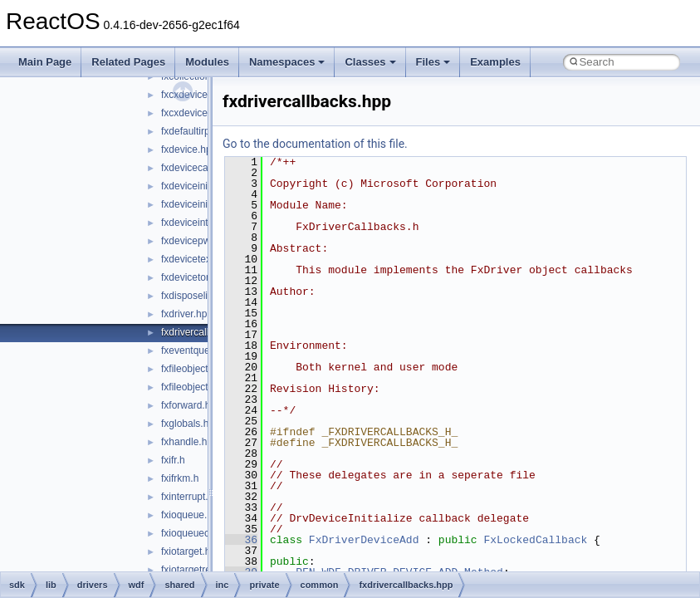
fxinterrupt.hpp (193, 497)
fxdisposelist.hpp (198, 296)
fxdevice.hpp (189, 149)
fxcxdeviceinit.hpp (201, 113)
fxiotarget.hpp (191, 551)
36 (241, 540)
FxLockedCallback (535, 540)
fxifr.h (173, 460)
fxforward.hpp (191, 405)
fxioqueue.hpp (192, 515)
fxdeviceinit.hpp (196, 186)
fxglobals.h (185, 424)
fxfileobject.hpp (194, 369)
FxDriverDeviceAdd (364, 540)
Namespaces (287, 62)
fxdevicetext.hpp (197, 259)
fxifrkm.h (180, 478)
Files (433, 62)
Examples (495, 62)
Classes (370, 62)
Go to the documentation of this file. (315, 144)
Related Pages (128, 62)
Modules (207, 62)
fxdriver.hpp (187, 314)
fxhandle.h (184, 442)
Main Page (45, 62)
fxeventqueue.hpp (201, 350)
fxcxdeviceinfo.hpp (202, 95)
